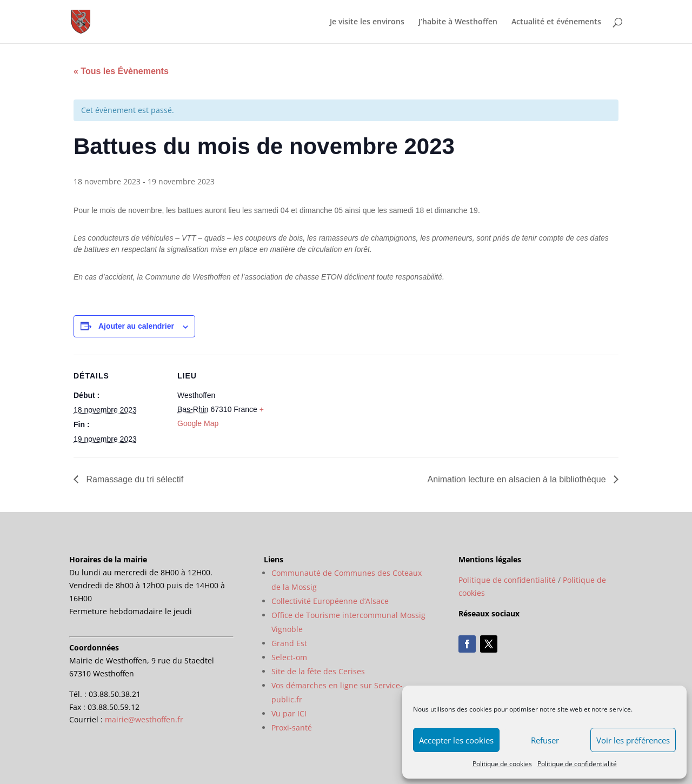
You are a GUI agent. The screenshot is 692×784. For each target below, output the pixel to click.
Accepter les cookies (456, 740)
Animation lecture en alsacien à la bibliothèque (518, 479)
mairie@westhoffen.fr (144, 719)
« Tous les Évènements (121, 71)
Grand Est (289, 643)
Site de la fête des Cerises (318, 671)
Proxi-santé (292, 727)
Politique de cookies (502, 764)
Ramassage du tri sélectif (134, 479)
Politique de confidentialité (577, 764)
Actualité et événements (556, 22)
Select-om (289, 657)
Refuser (545, 740)
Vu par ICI (289, 713)
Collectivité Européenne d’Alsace (330, 601)
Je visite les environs (367, 22)
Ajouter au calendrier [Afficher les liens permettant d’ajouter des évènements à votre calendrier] (136, 326)
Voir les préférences (633, 740)
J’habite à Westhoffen (458, 22)
